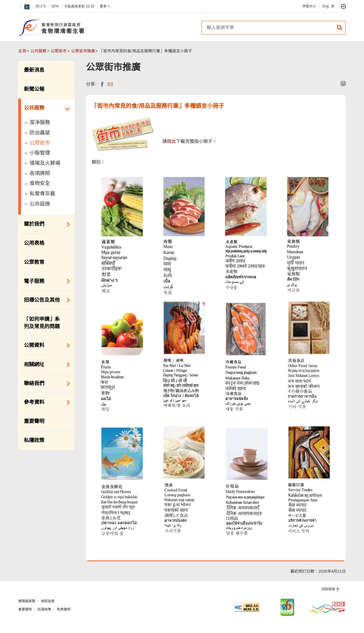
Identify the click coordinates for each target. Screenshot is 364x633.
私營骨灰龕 (42, 194)
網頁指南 (48, 601)
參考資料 (45, 402)
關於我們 (45, 224)
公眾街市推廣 (83, 51)
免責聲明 (64, 609)
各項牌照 (40, 173)
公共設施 (40, 204)
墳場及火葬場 (45, 163)
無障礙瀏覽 (27, 601)
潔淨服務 (40, 122)
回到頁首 (328, 589)
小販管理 (40, 153)
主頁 (22, 51)
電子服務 (45, 281)
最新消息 (34, 70)
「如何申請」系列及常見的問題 (42, 323)
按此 (171, 141)
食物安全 (40, 183)
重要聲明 (34, 421)
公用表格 (34, 243)
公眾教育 (34, 262)
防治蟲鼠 (40, 133)
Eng (325, 6)
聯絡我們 (45, 384)
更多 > (105, 6)
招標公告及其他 (45, 300)
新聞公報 (34, 89)
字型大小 (309, 6)
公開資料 (45, 346)
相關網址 (45, 365)
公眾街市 (59, 51)
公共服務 (38, 51)
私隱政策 (34, 440)
